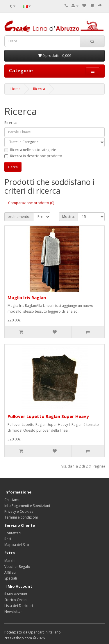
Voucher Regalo (17, 567)
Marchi (10, 561)
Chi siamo (12, 500)
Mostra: (68, 217)
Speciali (11, 578)
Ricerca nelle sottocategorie (30, 150)
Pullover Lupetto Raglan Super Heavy (48, 416)
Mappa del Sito (17, 545)
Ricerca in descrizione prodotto (33, 156)
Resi (8, 539)
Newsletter (13, 611)
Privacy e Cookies (19, 511)
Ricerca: (11, 123)
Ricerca (39, 89)
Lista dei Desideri (19, 606)
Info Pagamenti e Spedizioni (27, 506)
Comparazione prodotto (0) (31, 203)
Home (16, 89)
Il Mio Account (16, 594)
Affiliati (10, 572)
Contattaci (13, 533)
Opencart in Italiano (44, 632)
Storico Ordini (16, 600)
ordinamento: (19, 217)
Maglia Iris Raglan (27, 297)
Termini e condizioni (21, 517)
